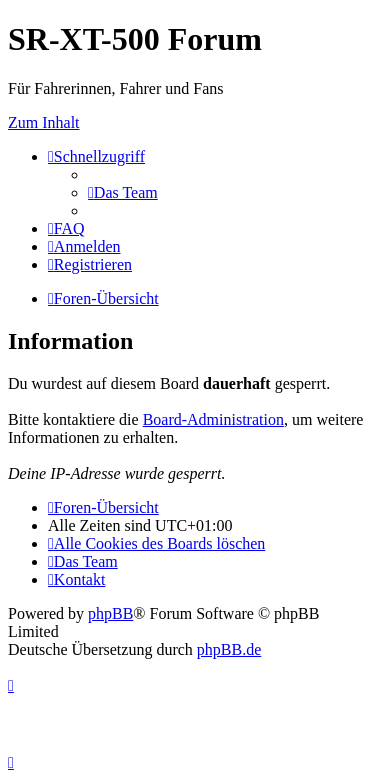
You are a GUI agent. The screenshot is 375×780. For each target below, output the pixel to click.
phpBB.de (229, 649)
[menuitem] (123, 192)
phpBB (110, 613)
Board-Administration (213, 419)
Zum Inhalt (44, 122)
